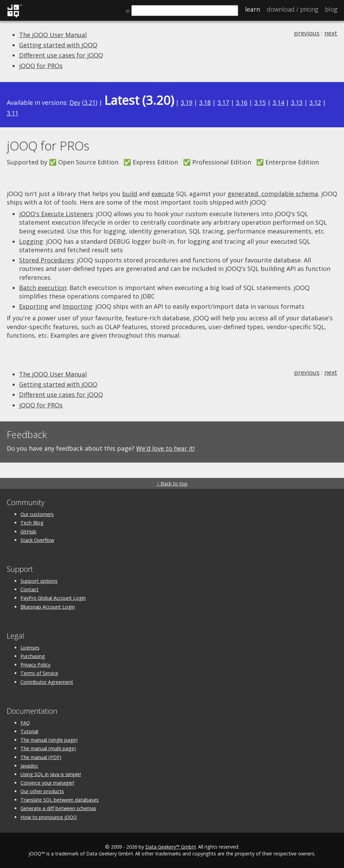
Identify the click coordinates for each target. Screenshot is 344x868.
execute (163, 194)
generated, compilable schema (273, 194)
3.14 (278, 102)
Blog (331, 9)
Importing (77, 306)
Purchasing (33, 656)
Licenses (30, 648)
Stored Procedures (46, 260)
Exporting (34, 306)
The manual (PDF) (41, 757)
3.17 (223, 102)
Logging (31, 241)
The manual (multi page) (48, 748)
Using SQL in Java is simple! (51, 774)
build (130, 194)
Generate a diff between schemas (58, 808)
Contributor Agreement (47, 682)
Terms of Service (39, 673)
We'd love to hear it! (165, 448)
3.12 (315, 102)
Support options (39, 581)
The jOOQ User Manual (53, 35)
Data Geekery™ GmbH (170, 847)
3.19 (186, 102)
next (331, 33)
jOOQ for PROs (41, 66)
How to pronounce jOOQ (49, 817)
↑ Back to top (172, 484)
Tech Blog (32, 523)
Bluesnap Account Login (48, 607)
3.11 (13, 113)
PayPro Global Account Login (53, 598)
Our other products (42, 791)
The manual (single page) (49, 740)
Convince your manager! (47, 783)
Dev (75, 102)
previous (307, 33)
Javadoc (29, 766)
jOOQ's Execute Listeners (56, 214)
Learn (252, 9)
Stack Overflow (37, 540)
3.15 (260, 102)
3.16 (242, 102)
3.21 (90, 102)
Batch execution (43, 288)
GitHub (28, 532)
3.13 (297, 102)
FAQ (25, 723)
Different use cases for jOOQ (61, 55)
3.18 (205, 102)
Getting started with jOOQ (58, 45)
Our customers (37, 514)
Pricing (292, 9)
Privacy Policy (35, 665)
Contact (29, 589)
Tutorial (29, 731)
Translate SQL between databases (60, 800)
